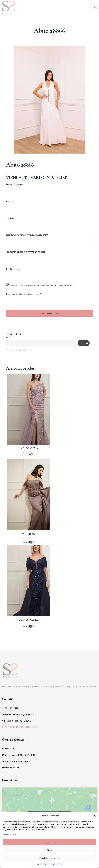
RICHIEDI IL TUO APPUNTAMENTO (20, 727)
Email (9, 201)
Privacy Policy (56, 864)
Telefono (11, 218)
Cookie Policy (43, 864)
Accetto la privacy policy (22, 350)
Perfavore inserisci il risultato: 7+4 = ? (24, 294)
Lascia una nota (13, 269)
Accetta (49, 842)
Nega (50, 850)
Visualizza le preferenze (49, 858)
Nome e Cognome (15, 185)
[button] (95, 816)
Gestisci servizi (9, 835)
